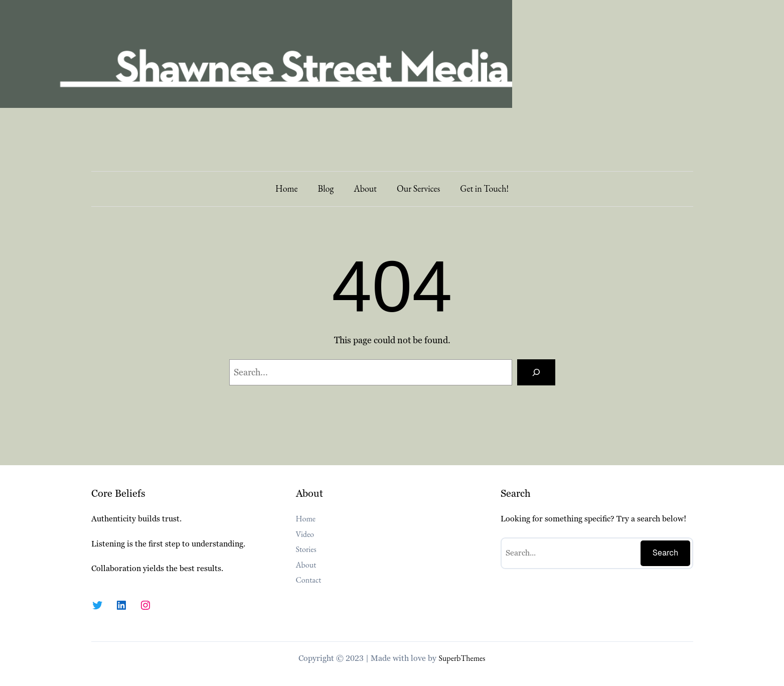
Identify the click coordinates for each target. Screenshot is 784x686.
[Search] (536, 372)
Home (287, 188)
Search (666, 553)
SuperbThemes (462, 658)
